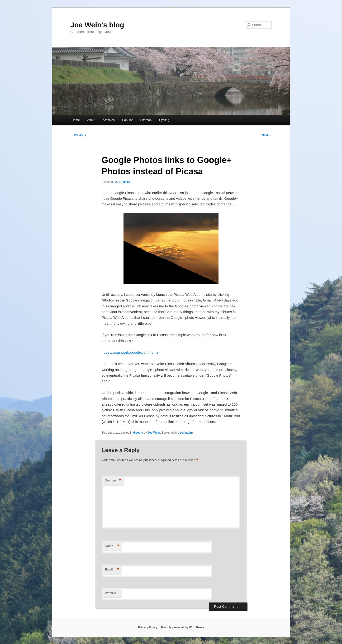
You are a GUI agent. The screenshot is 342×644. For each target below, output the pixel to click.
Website (111, 593)
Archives (109, 120)
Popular (127, 120)
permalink (187, 433)
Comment (113, 481)
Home (76, 120)
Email (112, 570)
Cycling (164, 120)
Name (112, 546)
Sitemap (146, 120)
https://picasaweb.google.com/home (130, 352)
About (91, 120)
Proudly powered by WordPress (183, 627)
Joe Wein (154, 433)
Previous (78, 135)
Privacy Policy (148, 627)
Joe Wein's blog (97, 25)
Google (138, 433)
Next (267, 135)
